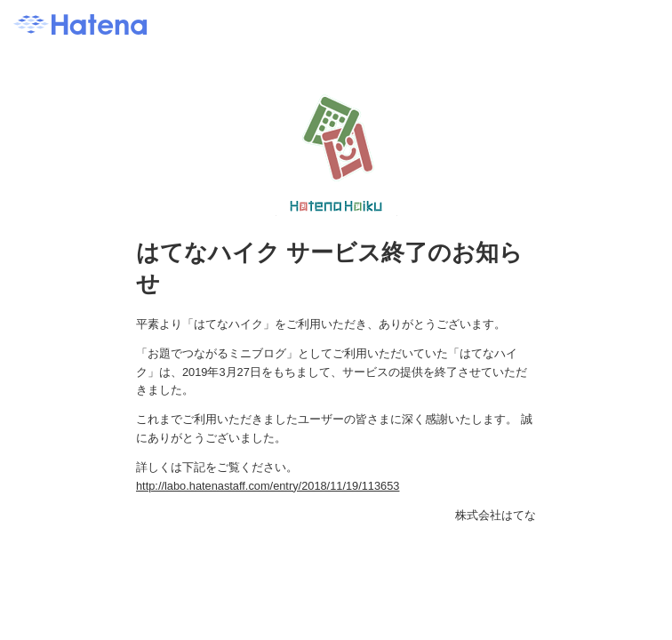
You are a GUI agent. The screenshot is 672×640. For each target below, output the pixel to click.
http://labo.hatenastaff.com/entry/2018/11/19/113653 (268, 486)
